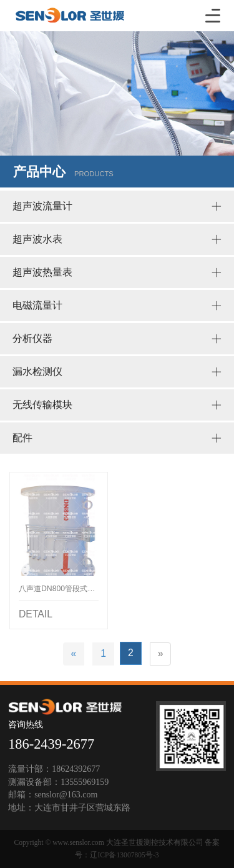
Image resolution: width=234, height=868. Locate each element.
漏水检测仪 (117, 372)
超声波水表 (117, 239)
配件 (117, 438)
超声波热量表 (117, 272)
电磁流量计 (117, 306)
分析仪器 (117, 339)
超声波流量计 (117, 206)
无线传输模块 (117, 405)
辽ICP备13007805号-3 (124, 855)
